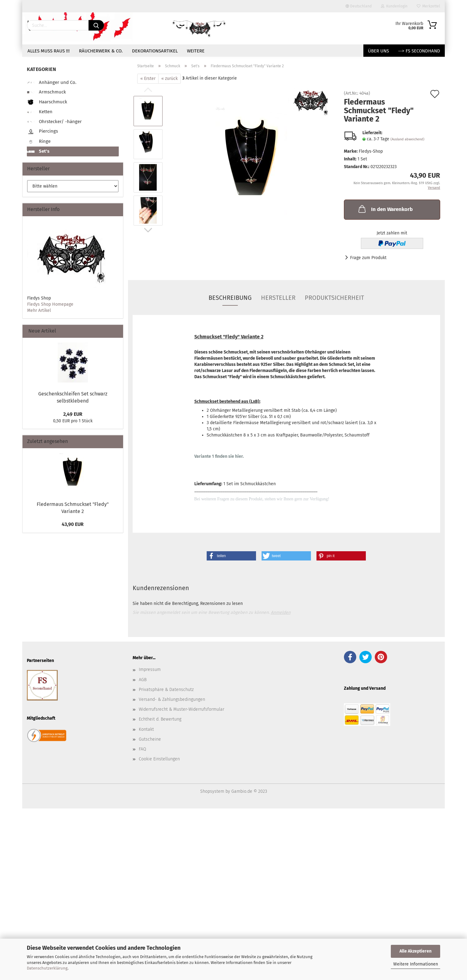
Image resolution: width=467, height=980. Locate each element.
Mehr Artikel (39, 310)
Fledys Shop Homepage (50, 304)
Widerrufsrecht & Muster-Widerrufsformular (182, 709)
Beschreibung (230, 298)
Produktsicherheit (334, 298)
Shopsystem (212, 791)
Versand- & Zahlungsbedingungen (172, 699)
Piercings (42, 132)
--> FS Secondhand (419, 51)
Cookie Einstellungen (159, 759)
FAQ (143, 749)
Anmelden (281, 612)
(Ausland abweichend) (407, 139)
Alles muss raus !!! (49, 51)
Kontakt (146, 729)
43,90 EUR (73, 524)
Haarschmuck (47, 102)
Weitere (196, 51)
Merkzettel (428, 6)
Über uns (378, 51)
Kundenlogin (394, 6)
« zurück (169, 79)
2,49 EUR (73, 414)
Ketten (40, 112)
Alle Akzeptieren (415, 951)
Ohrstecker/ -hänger (54, 122)
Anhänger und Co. (52, 82)
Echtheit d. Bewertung (160, 719)
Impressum (150, 670)
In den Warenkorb (385, 209)
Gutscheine (150, 739)
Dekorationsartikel (155, 51)
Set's (38, 151)
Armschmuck (46, 92)
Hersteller (278, 298)
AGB (143, 680)
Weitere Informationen (416, 964)
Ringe (39, 142)
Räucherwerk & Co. (101, 51)
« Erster (148, 79)
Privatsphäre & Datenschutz (166, 690)
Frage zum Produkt (368, 258)
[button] (231, 556)
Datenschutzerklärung (47, 968)
